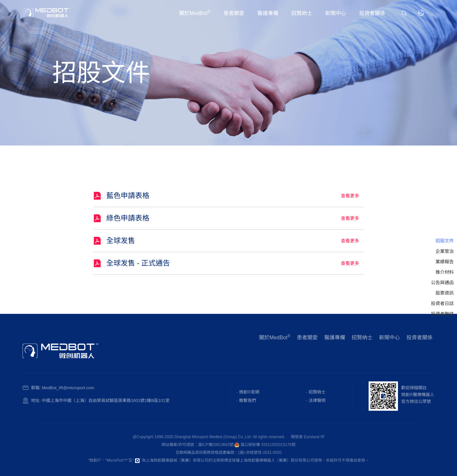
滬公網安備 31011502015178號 (265, 445)
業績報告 (445, 262)
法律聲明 (317, 400)
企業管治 (445, 251)
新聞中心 (336, 13)
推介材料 (445, 272)
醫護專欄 (268, 13)
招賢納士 (302, 13)
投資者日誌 (442, 303)
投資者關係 (372, 13)
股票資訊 (445, 293)
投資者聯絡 (442, 314)
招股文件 (445, 241)
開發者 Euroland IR (308, 437)
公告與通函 (442, 283)
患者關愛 (234, 13)
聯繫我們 (248, 400)
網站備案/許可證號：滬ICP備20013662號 (198, 445)
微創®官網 (249, 392)
